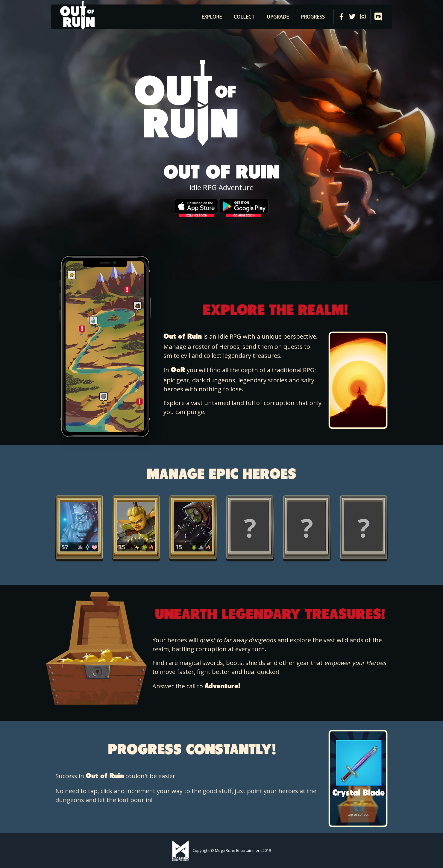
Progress (313, 17)
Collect (244, 17)
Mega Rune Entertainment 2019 (243, 850)
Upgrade (278, 17)
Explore (212, 17)
